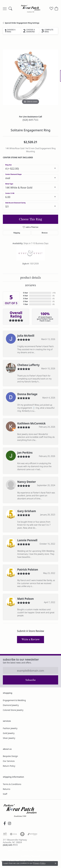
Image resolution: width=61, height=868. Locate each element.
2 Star (25, 301)
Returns (45, 233)
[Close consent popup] (56, 863)
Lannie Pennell (27, 540)
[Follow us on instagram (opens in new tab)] (9, 823)
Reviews (30, 285)
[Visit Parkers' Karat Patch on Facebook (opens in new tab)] (5, 823)
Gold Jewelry (9, 733)
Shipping (17, 233)
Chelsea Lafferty (28, 365)
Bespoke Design (10, 756)
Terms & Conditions (12, 784)
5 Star (25, 293)
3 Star (25, 299)
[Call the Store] (10, 845)
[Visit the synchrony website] (33, 834)
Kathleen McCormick (31, 423)
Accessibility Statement (30, 856)
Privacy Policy (28, 851)
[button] (10, 9)
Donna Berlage (27, 394)
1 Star (25, 304)
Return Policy (9, 766)
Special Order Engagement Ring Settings (22, 23)
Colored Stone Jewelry (13, 710)
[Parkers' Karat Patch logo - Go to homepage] (31, 9)
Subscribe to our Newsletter (21, 659)
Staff (5, 794)
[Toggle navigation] (5, 9)
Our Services (9, 761)
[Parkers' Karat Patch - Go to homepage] (20, 811)
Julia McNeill (26, 336)
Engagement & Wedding (14, 700)
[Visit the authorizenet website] (22, 834)
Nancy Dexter (27, 482)
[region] (30, 77)
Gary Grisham (27, 511)
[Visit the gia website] (13, 834)
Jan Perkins (25, 453)
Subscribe (30, 680)
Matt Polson (25, 599)
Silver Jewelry (9, 738)
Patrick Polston (28, 569)
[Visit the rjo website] (5, 834)
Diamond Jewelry (11, 705)
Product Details (31, 278)
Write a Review (31, 639)
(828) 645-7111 (30, 120)
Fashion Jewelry (10, 728)
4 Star (25, 296)
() (54, 293)
